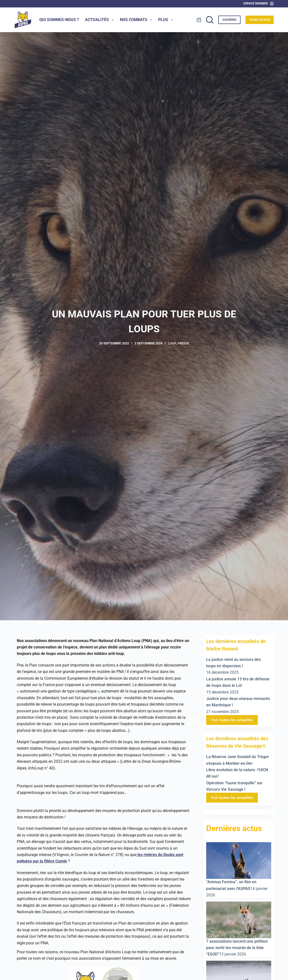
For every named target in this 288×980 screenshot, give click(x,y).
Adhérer (229, 20)
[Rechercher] (210, 20)
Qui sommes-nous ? (59, 20)
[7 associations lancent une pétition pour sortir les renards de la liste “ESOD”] (239, 920)
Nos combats (137, 20)
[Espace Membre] (259, 4)
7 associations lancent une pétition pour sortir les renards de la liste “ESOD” (237, 948)
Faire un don (260, 20)
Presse (183, 343)
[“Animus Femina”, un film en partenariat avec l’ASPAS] (239, 860)
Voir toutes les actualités (232, 720)
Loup (172, 343)
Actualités (100, 20)
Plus (166, 20)
